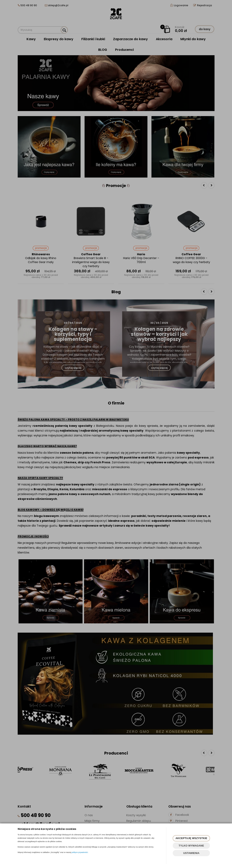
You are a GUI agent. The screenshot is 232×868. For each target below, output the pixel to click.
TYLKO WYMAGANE (191, 846)
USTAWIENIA (191, 853)
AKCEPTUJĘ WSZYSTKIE (191, 838)
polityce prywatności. (80, 852)
